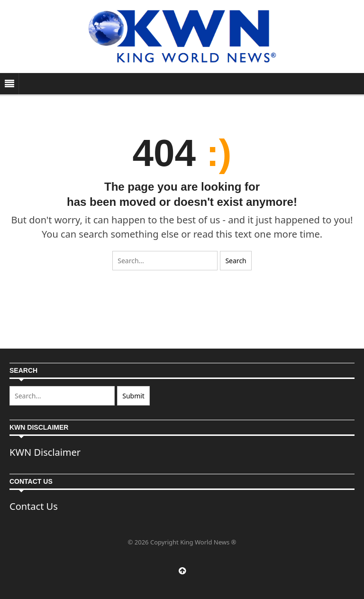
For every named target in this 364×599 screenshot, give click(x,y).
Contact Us (34, 506)
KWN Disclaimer (45, 452)
